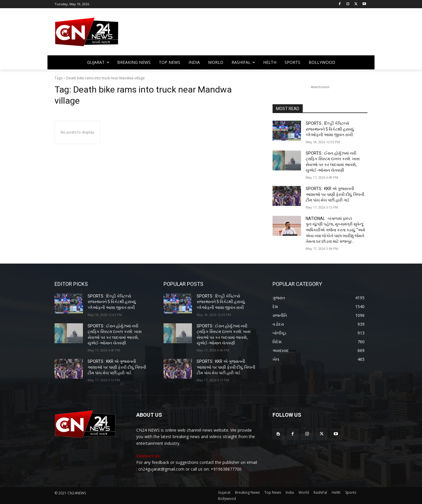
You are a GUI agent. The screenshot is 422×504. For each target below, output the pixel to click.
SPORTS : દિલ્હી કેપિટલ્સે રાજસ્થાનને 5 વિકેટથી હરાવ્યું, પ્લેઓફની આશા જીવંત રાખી (330, 129)
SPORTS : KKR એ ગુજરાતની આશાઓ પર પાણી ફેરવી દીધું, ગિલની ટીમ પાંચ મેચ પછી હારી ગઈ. (335, 194)
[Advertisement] (258, 35)
